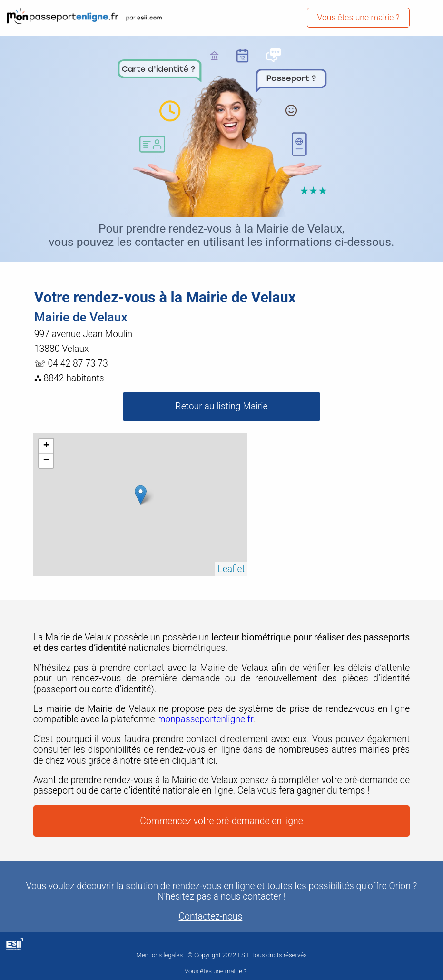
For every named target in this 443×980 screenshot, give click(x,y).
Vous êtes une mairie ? (358, 18)
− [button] (46, 461)
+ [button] (46, 446)
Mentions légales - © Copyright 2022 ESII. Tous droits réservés (221, 955)
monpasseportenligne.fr (205, 719)
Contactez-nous (211, 917)
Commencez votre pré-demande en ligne (221, 821)
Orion (399, 886)
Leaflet (231, 569)
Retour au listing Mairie (221, 406)
